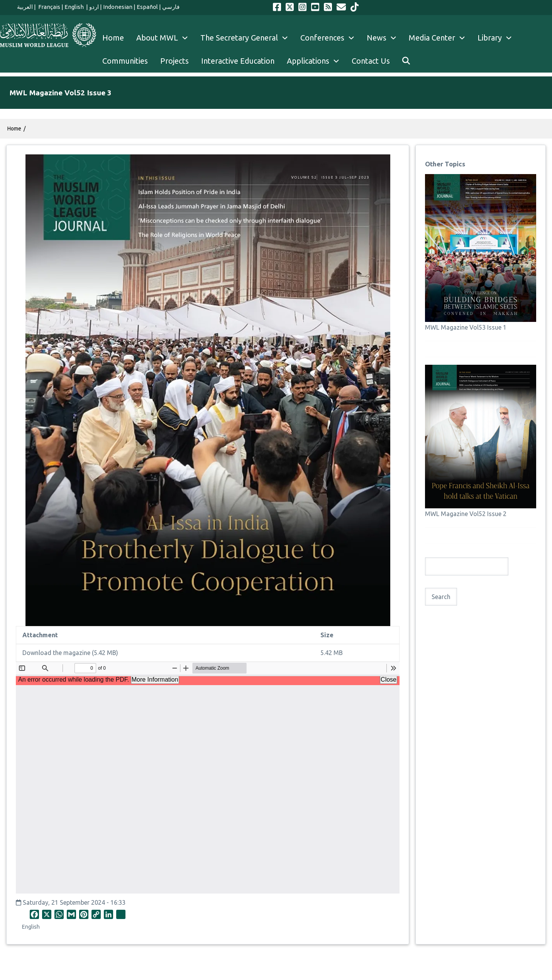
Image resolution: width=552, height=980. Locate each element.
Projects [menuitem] (174, 61)
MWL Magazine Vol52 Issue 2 (466, 514)
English (75, 7)
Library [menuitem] (498, 38)
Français (49, 7)
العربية (25, 7)
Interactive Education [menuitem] (238, 61)
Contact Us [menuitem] (371, 61)
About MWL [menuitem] (165, 38)
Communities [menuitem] (125, 61)
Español (147, 7)
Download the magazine (56, 653)
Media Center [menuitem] (440, 38)
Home (14, 129)
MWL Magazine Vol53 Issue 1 (466, 327)
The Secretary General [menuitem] (247, 38)
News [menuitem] (385, 38)
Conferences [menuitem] (330, 38)
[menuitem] (406, 61)
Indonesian (118, 7)
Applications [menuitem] (316, 61)
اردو (94, 7)
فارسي (171, 7)
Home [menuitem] (113, 38)
